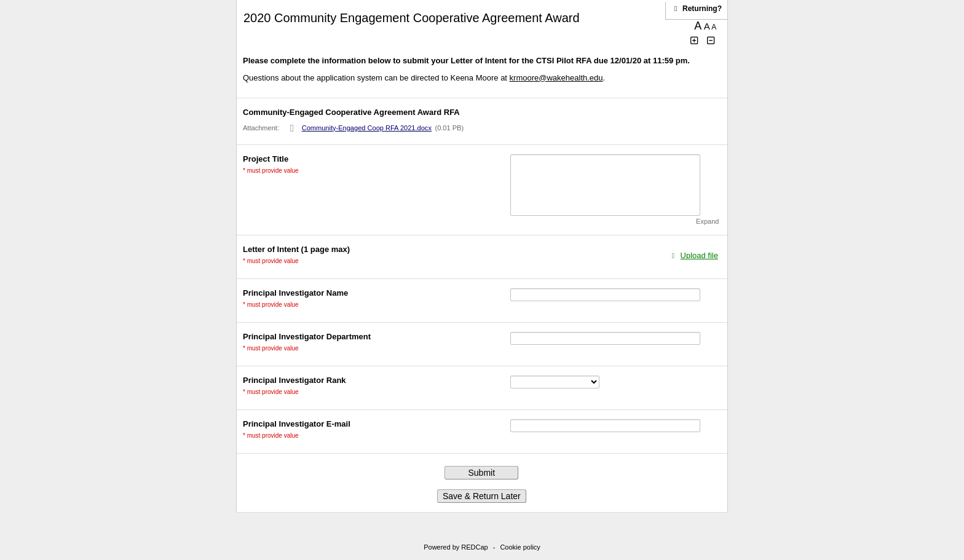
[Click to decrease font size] (711, 41)
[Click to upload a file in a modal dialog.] (693, 255)
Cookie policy (520, 547)
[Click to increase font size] (695, 41)
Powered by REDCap (456, 547)
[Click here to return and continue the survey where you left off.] (702, 9)
